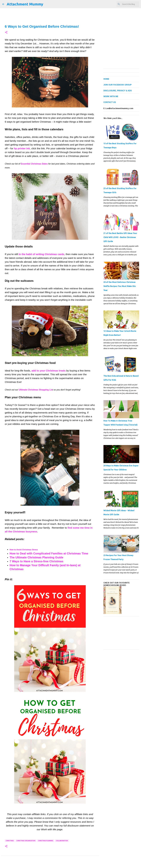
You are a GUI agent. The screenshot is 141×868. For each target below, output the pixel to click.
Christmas (10, 841)
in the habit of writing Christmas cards (42, 254)
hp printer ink (22, 148)
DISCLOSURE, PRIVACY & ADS (118, 91)
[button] (6, 32)
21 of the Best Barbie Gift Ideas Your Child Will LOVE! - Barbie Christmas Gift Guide (120, 237)
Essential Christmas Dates (34, 164)
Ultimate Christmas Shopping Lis (36, 390)
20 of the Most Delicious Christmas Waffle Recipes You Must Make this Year (120, 286)
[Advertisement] (121, 633)
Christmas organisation (26, 841)
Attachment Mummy (25, 4)
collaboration (62, 841)
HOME (106, 79)
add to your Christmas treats (49, 371)
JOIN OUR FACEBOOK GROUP (118, 85)
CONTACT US (110, 102)
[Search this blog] (127, 4)
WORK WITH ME (111, 96)
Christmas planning (46, 841)
